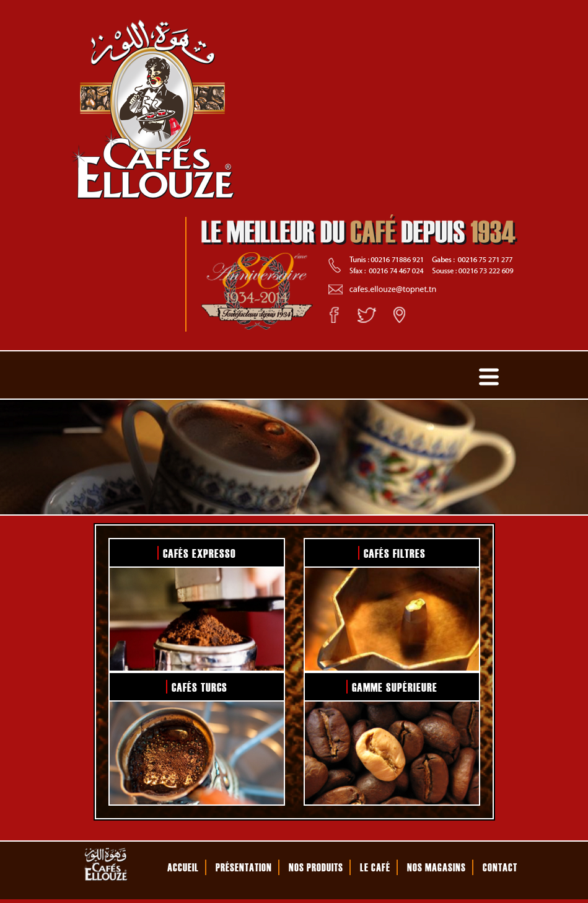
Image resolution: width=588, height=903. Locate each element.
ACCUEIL (183, 867)
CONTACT (500, 867)
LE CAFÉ (375, 867)
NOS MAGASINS (437, 867)
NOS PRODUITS (316, 867)
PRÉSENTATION (244, 867)
